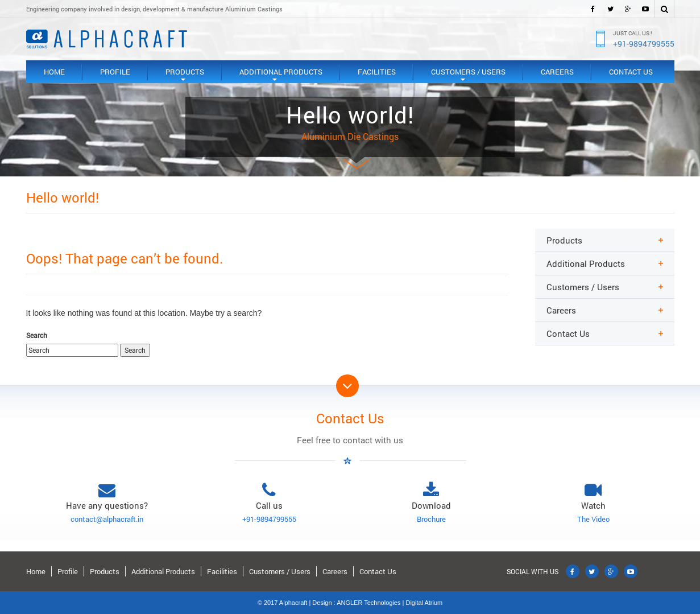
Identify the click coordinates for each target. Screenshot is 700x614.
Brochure (431, 519)
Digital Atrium (424, 603)
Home (54, 72)
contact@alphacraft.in (107, 519)
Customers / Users (468, 75)
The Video (593, 519)
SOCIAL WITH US (533, 571)
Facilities (377, 72)
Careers (557, 72)
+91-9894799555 (644, 44)
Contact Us (631, 72)
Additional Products (281, 75)
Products (185, 75)
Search (37, 335)
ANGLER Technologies (368, 603)
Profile (115, 72)
